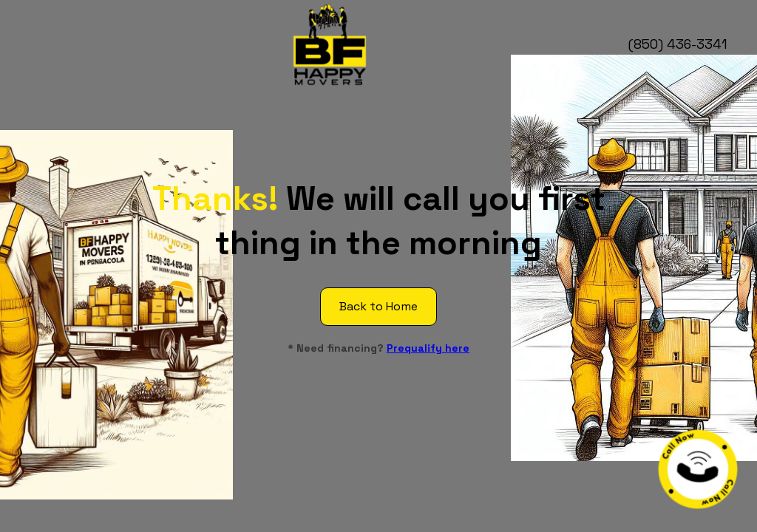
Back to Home (378, 306)
